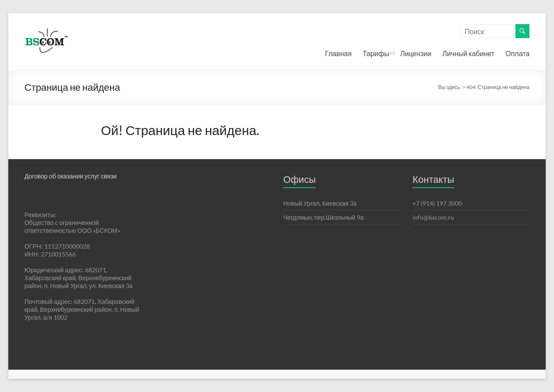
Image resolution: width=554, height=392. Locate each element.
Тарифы (376, 53)
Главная (339, 53)
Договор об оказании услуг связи (71, 176)
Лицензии (416, 53)
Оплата (517, 53)
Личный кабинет (468, 53)
